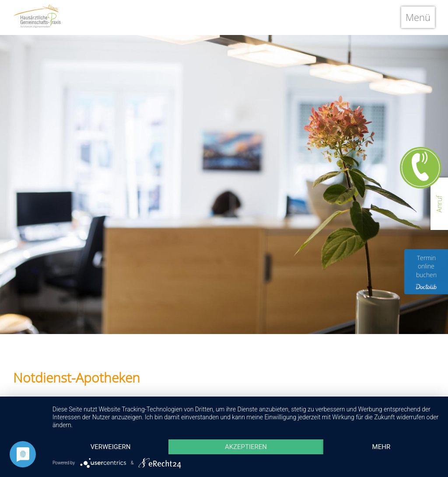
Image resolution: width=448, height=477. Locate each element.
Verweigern (111, 447)
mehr (381, 447)
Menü (418, 17)
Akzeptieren (246, 447)
